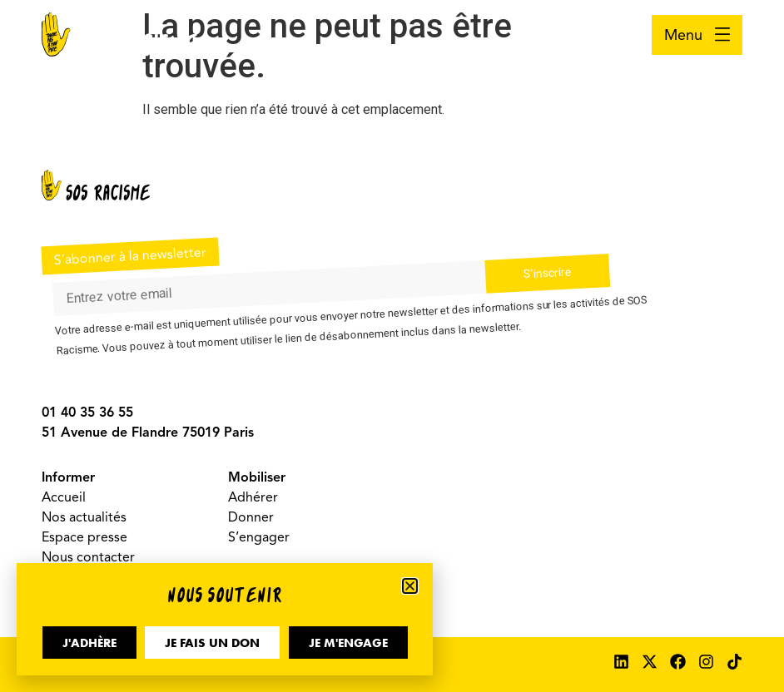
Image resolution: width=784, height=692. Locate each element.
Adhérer (253, 497)
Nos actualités (84, 517)
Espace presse (84, 537)
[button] (410, 586)
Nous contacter (88, 557)
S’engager (259, 537)
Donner (251, 517)
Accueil (64, 497)
